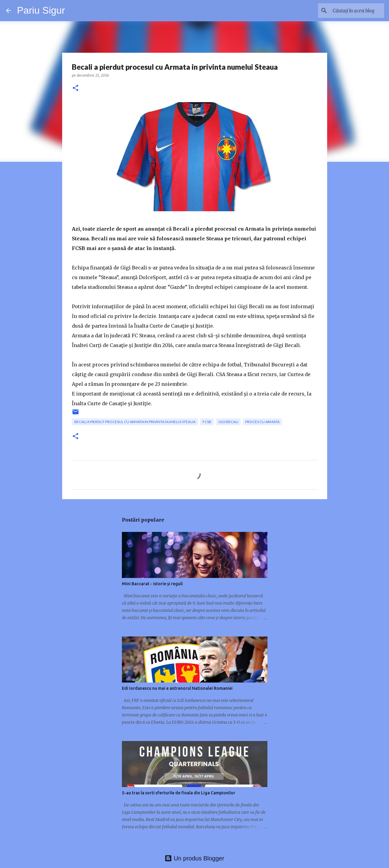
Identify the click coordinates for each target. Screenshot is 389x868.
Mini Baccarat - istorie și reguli (152, 584)
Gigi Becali (228, 422)
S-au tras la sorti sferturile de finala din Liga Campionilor (179, 793)
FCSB (207, 422)
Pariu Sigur (41, 10)
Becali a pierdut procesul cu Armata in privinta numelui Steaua (135, 422)
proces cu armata (262, 422)
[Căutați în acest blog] (352, 11)
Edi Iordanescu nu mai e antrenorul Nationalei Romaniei (177, 688)
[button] (75, 88)
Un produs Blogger (194, 858)
